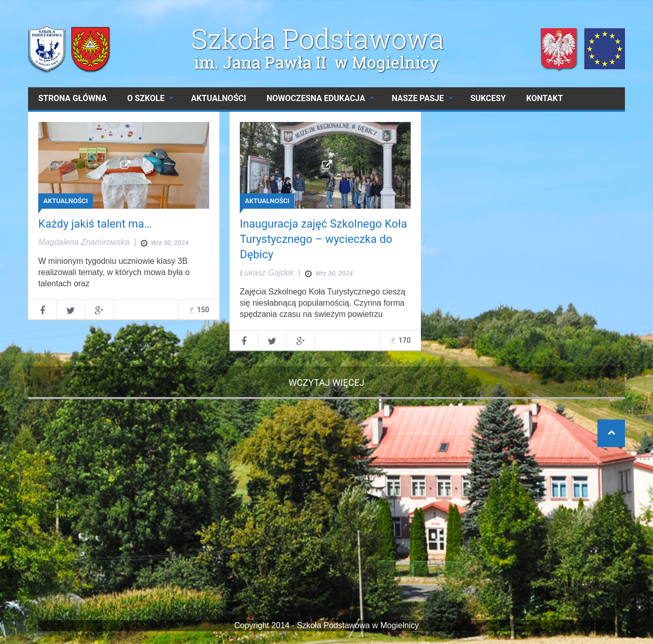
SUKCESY (488, 98)
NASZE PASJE (418, 98)
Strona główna (72, 98)
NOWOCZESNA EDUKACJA (316, 98)
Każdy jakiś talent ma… (95, 224)
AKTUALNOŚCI (218, 98)
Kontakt (544, 98)
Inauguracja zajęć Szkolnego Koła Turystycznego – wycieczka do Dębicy (323, 239)
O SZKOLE (146, 98)
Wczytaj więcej (327, 382)
